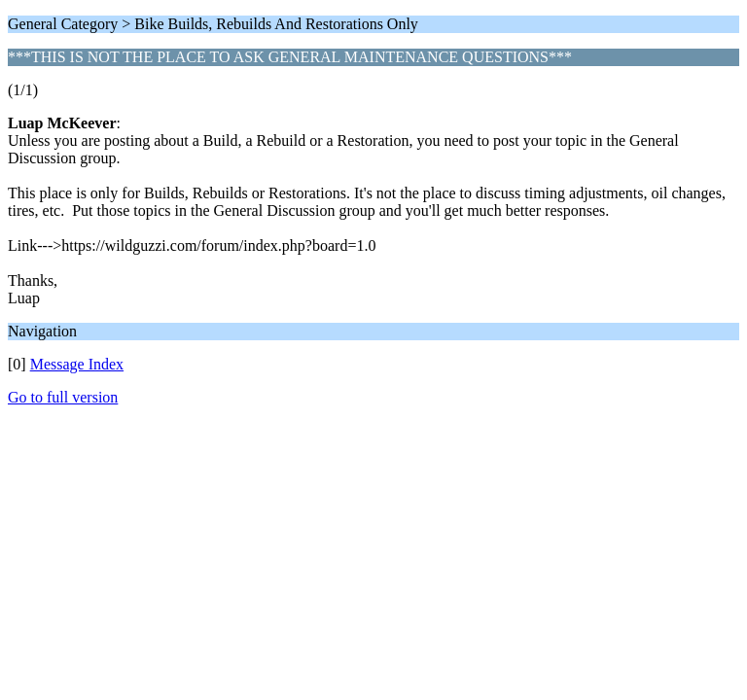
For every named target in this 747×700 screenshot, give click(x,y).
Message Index (77, 364)
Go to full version (63, 397)
